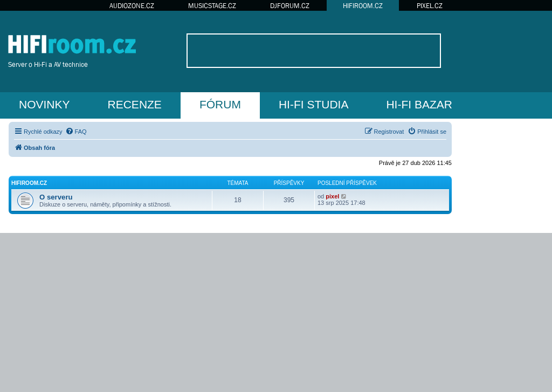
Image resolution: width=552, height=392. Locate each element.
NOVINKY (44, 104)
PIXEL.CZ (430, 6)
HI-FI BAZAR (419, 104)
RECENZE (135, 104)
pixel (332, 196)
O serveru (56, 197)
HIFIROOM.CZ (363, 6)
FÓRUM (220, 104)
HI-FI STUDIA (314, 104)
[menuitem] (76, 132)
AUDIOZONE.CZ (132, 6)
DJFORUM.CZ (290, 6)
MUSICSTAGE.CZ (212, 6)
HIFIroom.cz (29, 183)
